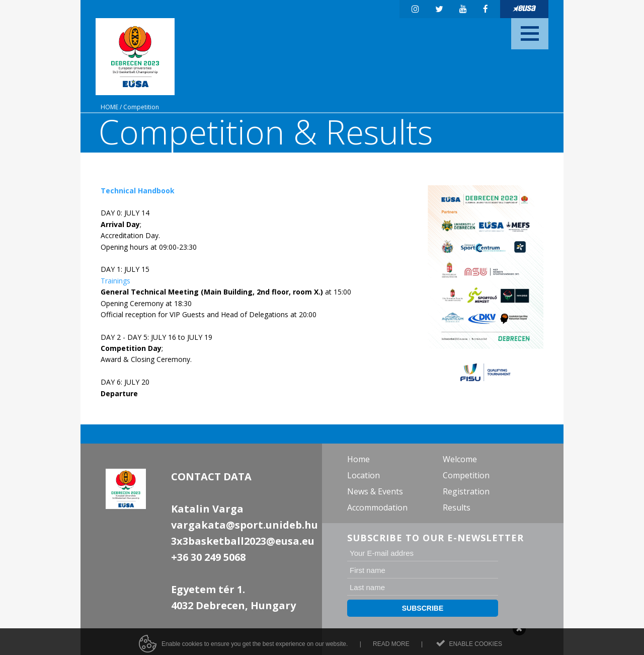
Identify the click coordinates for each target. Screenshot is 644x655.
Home (109, 107)
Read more (391, 647)
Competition (141, 107)
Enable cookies (476, 647)
